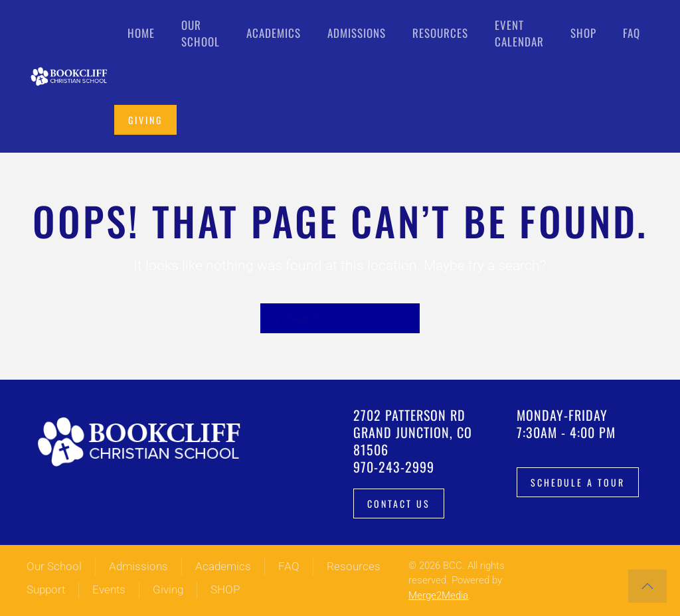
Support (46, 589)
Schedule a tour (578, 482)
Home (141, 33)
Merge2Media (438, 595)
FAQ (632, 33)
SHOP (225, 589)
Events (109, 589)
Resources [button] (440, 33)
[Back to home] (70, 76)
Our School (54, 566)
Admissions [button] (357, 33)
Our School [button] (201, 34)
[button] (647, 586)
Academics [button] (274, 33)
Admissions (138, 566)
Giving (145, 120)
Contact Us (399, 503)
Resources (354, 566)
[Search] (340, 318)
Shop (583, 33)
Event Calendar (519, 34)
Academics (223, 566)
